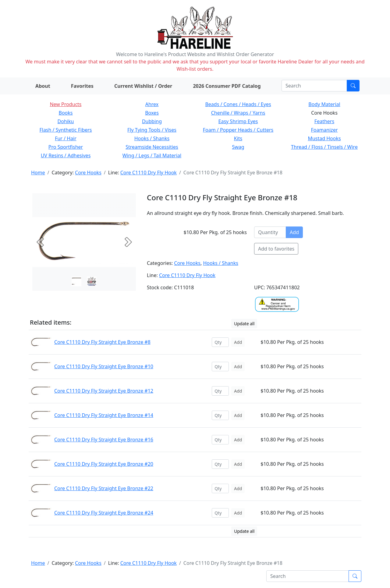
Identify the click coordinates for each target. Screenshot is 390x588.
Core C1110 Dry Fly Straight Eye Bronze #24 (104, 513)
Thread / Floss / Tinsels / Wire (324, 147)
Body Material (324, 104)
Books (66, 113)
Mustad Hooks (324, 138)
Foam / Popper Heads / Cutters (238, 130)
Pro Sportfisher (66, 147)
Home (38, 173)
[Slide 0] (76, 281)
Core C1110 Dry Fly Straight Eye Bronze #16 (104, 440)
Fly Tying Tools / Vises (152, 130)
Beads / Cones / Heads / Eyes (238, 104)
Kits (238, 138)
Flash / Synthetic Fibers (66, 130)
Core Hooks (88, 173)
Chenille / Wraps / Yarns (238, 113)
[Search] (314, 86)
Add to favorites (276, 249)
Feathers (324, 121)
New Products (66, 104)
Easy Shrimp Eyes (238, 121)
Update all (244, 324)
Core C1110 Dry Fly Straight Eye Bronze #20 (104, 464)
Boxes (152, 113)
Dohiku (66, 121)
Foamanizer (324, 130)
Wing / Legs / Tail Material (152, 155)
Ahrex (152, 104)
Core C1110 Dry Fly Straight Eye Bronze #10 (104, 366)
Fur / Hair (66, 138)
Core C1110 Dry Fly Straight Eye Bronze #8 (102, 342)
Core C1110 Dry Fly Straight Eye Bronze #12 (104, 391)
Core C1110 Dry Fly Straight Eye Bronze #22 (104, 488)
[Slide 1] (92, 281)
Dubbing (152, 121)
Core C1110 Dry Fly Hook (149, 173)
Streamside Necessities (152, 147)
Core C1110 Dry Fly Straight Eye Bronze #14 (104, 415)
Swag (238, 147)
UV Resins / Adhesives (66, 155)
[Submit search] (353, 86)
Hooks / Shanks (152, 138)
